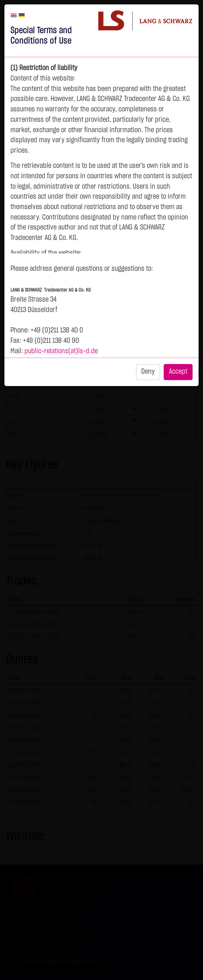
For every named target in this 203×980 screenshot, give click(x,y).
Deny (148, 372)
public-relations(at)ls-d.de (61, 351)
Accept (178, 372)
